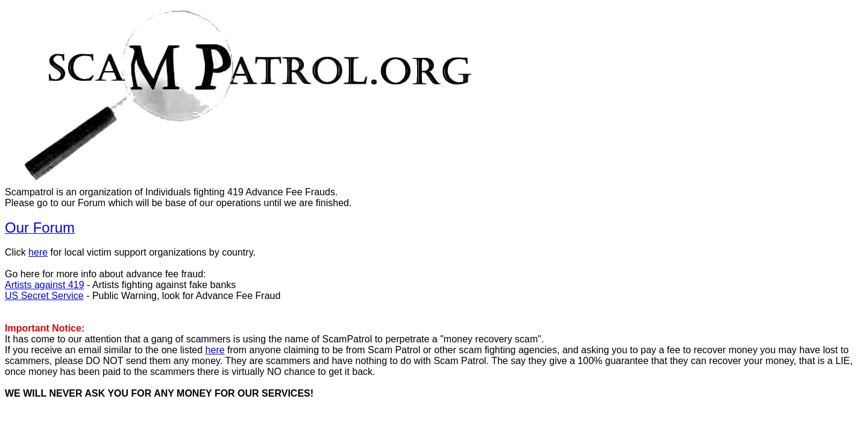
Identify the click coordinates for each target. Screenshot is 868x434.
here (38, 252)
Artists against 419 (45, 285)
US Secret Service (44, 296)
